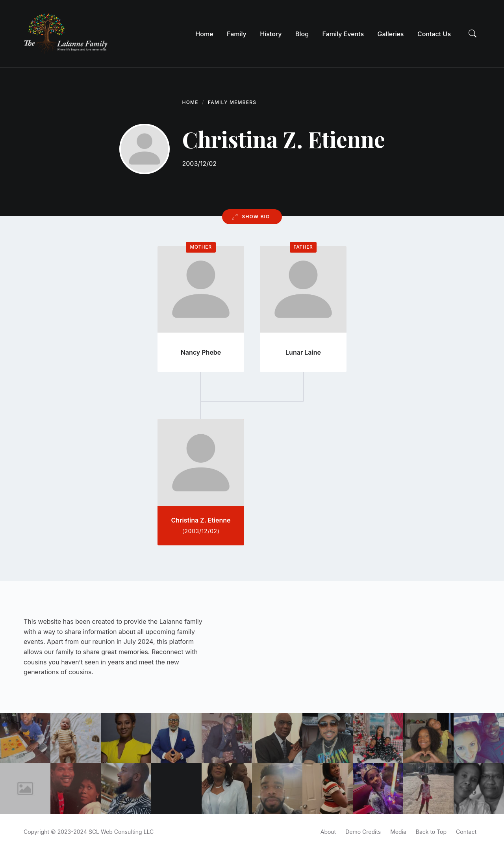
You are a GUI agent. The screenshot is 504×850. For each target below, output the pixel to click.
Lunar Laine (303, 352)
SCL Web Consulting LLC (121, 832)
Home (190, 102)
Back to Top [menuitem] (431, 832)
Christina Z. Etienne (201, 520)
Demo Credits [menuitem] (363, 832)
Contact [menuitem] (466, 832)
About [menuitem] (328, 832)
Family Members (232, 102)
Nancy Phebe (201, 352)
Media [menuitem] (398, 832)
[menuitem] (204, 34)
